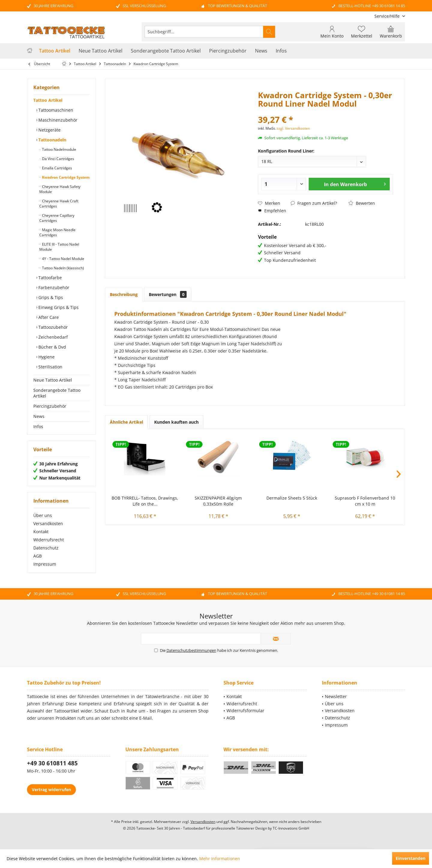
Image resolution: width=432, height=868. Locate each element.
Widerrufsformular (245, 711)
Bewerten (362, 203)
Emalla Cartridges (57, 168)
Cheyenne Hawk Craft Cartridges (59, 204)
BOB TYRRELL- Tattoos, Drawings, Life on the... (145, 501)
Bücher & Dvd (52, 347)
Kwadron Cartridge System (65, 177)
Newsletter (336, 696)
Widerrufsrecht (49, 540)
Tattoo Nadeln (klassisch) (63, 268)
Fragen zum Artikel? (314, 203)
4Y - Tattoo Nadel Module (63, 259)
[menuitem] (387, 16)
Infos (38, 426)
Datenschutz (46, 548)
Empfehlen (272, 211)
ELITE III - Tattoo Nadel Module (59, 247)
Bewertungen (168, 294)
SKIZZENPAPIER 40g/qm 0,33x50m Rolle (218, 501)
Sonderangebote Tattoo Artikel (57, 393)
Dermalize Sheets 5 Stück (292, 498)
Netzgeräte (49, 130)
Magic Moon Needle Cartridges (57, 232)
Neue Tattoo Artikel (53, 380)
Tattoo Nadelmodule (59, 149)
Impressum (45, 564)
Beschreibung (124, 294)
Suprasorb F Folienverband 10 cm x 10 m (365, 501)
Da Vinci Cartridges (58, 159)
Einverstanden (411, 858)
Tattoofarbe (49, 278)
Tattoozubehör (52, 327)
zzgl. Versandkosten (293, 128)
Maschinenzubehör (57, 120)
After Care (48, 317)
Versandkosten (48, 523)
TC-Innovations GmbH (291, 828)
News (39, 416)
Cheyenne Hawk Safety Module (60, 189)
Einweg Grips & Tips (58, 307)
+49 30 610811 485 (52, 763)
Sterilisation (50, 367)
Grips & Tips (50, 297)
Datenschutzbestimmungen (191, 650)
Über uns (43, 515)
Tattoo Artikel (48, 100)
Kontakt (41, 532)
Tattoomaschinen (55, 110)
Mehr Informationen (220, 859)
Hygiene (46, 357)
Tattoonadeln (52, 140)
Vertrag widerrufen (51, 789)
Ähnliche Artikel (126, 422)
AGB (37, 556)
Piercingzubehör (50, 406)
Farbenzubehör (53, 287)
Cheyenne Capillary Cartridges (57, 218)
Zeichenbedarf (52, 337)
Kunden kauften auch (176, 422)
